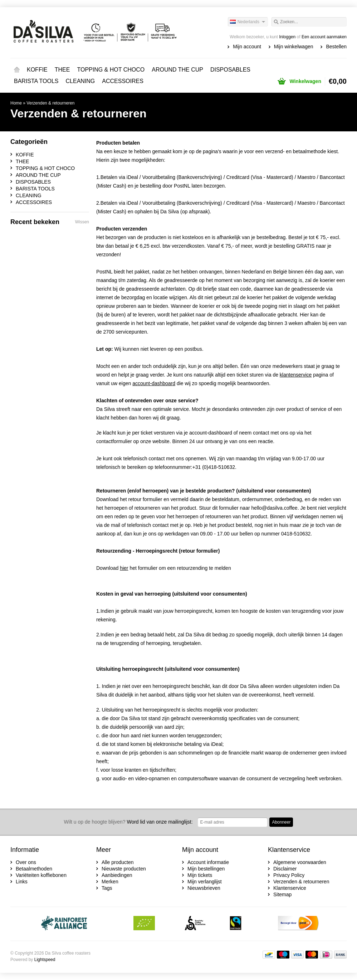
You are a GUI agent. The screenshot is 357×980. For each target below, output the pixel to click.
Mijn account (247, 47)
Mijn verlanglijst (205, 882)
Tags (107, 888)
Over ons (26, 862)
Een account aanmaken (324, 37)
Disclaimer (285, 869)
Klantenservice (290, 888)
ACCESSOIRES (123, 81)
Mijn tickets (200, 875)
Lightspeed (45, 960)
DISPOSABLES (230, 70)
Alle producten (118, 862)
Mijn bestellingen (206, 869)
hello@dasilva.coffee (274, 508)
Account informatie (208, 862)
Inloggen (287, 37)
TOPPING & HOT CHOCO (111, 70)
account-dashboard (211, 433)
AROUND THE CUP (177, 70)
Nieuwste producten (124, 869)
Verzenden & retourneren (50, 103)
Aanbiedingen (117, 875)
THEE (62, 70)
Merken (110, 882)
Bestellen (336, 47)
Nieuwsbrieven (204, 888)
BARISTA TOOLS (36, 81)
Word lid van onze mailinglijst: (128, 822)
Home (17, 70)
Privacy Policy (289, 875)
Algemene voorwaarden (300, 862)
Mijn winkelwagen (294, 47)
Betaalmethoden (34, 869)
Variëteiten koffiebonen (41, 875)
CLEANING (80, 81)
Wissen (82, 222)
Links (22, 882)
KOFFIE (37, 70)
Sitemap (282, 894)
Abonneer (281, 822)
